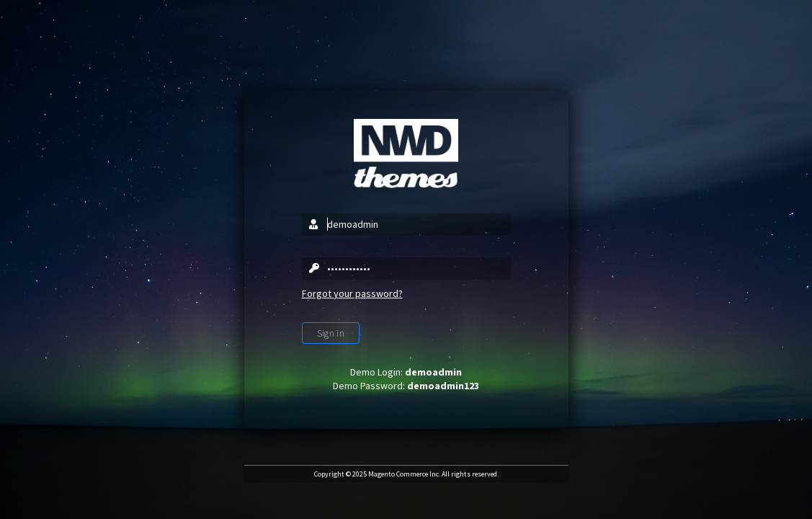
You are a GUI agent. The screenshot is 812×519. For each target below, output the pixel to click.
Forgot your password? (352, 293)
